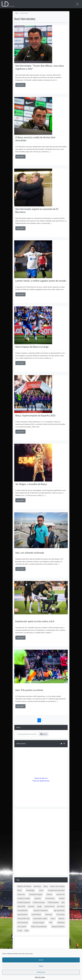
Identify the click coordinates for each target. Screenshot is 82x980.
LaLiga (39, 906)
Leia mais (20, 85)
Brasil (20, 890)
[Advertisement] (41, 826)
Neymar (62, 918)
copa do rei (60, 894)
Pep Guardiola (23, 923)
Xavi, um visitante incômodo (30, 553)
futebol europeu (39, 902)
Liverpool (49, 914)
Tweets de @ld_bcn (41, 778)
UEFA (27, 931)
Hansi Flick (21, 906)
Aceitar (41, 960)
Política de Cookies (40, 977)
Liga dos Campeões (41, 910)
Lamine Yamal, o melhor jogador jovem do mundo (41, 281)
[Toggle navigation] (77, 4)
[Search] (28, 734)
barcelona (37, 886)
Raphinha (61, 923)
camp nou (21, 894)
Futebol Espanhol (24, 902)
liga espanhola (59, 910)
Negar (41, 966)
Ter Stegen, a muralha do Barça (31, 484)
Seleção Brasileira (58, 927)
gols (63, 902)
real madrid (22, 927)
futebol (62, 898)
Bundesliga (30, 890)
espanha (38, 898)
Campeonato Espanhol (56, 890)
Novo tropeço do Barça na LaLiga (32, 347)
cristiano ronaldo (24, 898)
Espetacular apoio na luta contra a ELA (35, 621)
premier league (39, 923)
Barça (46, 886)
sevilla (20, 931)
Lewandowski (22, 910)
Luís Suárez (60, 914)
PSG (51, 923)
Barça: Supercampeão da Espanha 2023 (35, 416)
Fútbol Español (53, 902)
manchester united (40, 918)
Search (44, 734)
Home (17, 13)
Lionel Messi (36, 914)
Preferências (41, 972)
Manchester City (24, 918)
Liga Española (22, 914)
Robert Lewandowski (39, 927)
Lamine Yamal (49, 906)
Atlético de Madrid (24, 886)
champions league (36, 894)
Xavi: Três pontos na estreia (29, 690)
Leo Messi (61, 906)
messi (53, 918)
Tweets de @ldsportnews (41, 781)
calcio (41, 890)
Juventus (31, 906)
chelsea (49, 894)
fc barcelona (50, 898)
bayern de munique (57, 886)
